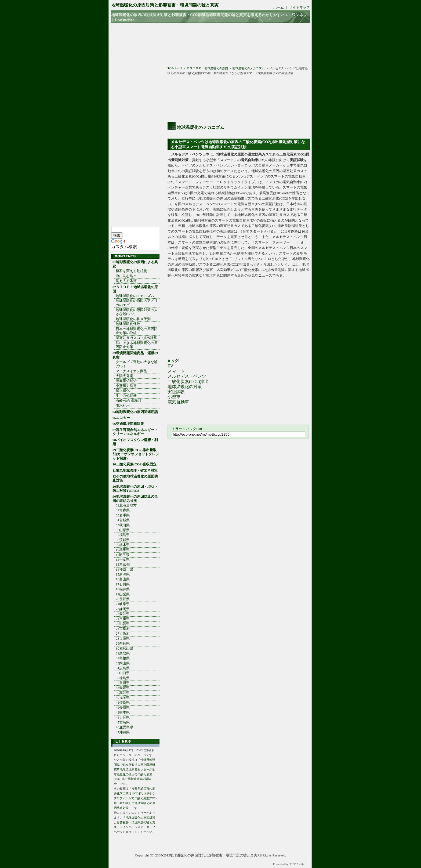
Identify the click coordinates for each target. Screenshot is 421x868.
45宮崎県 (123, 722)
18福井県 (123, 589)
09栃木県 (123, 545)
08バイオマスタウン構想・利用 (135, 442)
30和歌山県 (124, 649)
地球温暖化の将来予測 (133, 319)
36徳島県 (123, 678)
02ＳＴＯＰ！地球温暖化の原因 (207, 68)
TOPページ (175, 68)
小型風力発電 (126, 386)
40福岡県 (123, 698)
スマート (176, 371)
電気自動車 (178, 402)
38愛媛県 (123, 688)
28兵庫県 (123, 639)
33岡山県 (123, 663)
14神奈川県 (124, 570)
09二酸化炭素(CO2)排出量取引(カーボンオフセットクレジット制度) (136, 454)
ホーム (279, 8)
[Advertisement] (209, 40)
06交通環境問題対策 (128, 424)
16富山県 (123, 579)
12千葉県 (123, 560)
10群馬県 (123, 550)
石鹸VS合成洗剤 (128, 401)
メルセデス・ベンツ (187, 376)
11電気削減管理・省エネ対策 (135, 471)
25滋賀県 (123, 624)
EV (170, 366)
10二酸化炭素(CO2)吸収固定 (135, 464)
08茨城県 (123, 540)
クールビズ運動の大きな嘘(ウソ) (137, 364)
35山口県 (123, 673)
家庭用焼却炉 (126, 381)
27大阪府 (123, 634)
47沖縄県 (123, 732)
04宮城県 (123, 520)
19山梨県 (123, 594)
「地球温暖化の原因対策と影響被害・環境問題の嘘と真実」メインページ (135, 822)
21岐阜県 (123, 604)
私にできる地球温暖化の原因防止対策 (137, 345)
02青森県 (123, 510)
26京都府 (123, 629)
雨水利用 (123, 406)
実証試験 (176, 392)
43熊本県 (123, 713)
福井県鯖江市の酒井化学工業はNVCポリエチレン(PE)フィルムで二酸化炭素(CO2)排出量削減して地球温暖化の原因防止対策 (135, 798)
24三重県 (123, 619)
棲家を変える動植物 (131, 271)
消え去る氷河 (126, 281)
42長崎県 (123, 708)
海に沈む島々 (126, 276)
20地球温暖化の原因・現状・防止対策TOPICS (135, 489)
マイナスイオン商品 (131, 371)
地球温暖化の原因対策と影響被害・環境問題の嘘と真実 (165, 5)
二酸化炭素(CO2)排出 (188, 381)
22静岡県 (123, 609)
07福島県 (123, 535)
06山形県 (123, 530)
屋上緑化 (123, 391)
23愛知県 (123, 614)
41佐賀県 (123, 703)
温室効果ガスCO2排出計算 (136, 338)
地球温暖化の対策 (185, 387)
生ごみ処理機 (126, 396)
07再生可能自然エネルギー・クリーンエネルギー (135, 432)
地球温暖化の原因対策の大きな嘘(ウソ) (137, 312)
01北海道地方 (126, 505)
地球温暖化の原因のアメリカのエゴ (137, 303)
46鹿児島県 (124, 727)
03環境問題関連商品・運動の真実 (135, 355)
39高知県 (123, 693)
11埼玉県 (123, 555)
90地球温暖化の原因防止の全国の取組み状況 (135, 499)
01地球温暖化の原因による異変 (135, 264)
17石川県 (123, 584)
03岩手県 (123, 515)
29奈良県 (123, 643)
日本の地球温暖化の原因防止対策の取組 (137, 331)
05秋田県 (123, 525)
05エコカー (121, 418)
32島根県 (123, 658)
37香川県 (123, 683)
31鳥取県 (123, 653)
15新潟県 (123, 574)
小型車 (174, 397)
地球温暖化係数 (128, 324)
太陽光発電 (124, 376)
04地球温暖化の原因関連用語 (135, 412)
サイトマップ (299, 8)
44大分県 (123, 718)
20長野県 (123, 599)
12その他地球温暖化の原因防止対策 (135, 478)
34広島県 (123, 668)
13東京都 (123, 565)
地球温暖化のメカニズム (248, 68)
